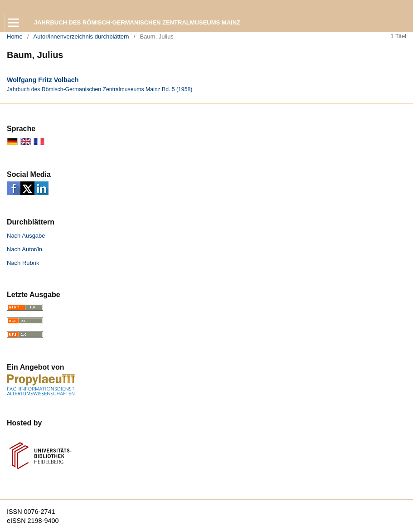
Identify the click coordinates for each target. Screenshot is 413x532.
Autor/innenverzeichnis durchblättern (81, 37)
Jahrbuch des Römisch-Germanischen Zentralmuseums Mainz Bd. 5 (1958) (100, 89)
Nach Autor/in (24, 249)
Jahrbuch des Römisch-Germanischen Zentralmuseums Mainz (137, 22)
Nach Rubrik (23, 263)
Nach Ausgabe (26, 236)
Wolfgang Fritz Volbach (43, 80)
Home (15, 37)
